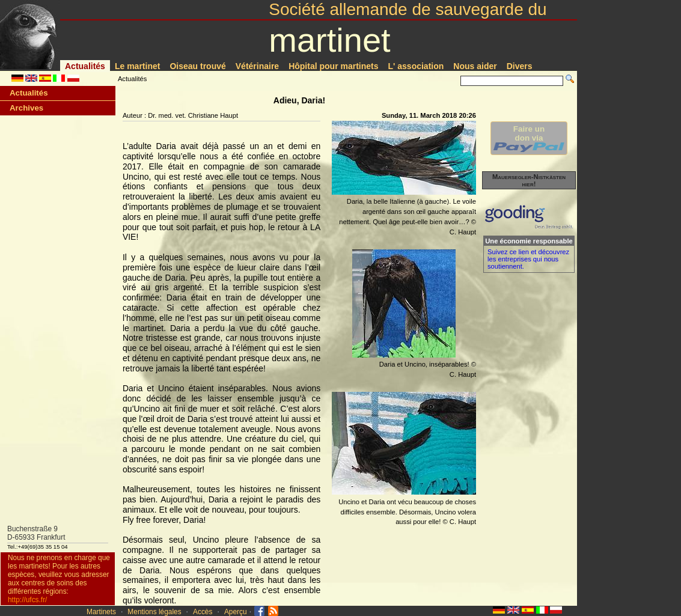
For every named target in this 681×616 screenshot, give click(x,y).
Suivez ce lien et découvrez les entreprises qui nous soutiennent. (528, 259)
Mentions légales (154, 612)
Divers (520, 66)
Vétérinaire (257, 66)
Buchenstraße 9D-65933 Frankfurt (36, 533)
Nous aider (475, 66)
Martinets (101, 612)
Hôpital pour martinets (333, 66)
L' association (416, 66)
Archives (26, 108)
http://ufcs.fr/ (27, 600)
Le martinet (137, 66)
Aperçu (236, 612)
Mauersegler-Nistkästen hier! (529, 180)
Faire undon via (529, 138)
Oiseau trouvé (197, 66)
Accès (203, 612)
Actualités (85, 66)
